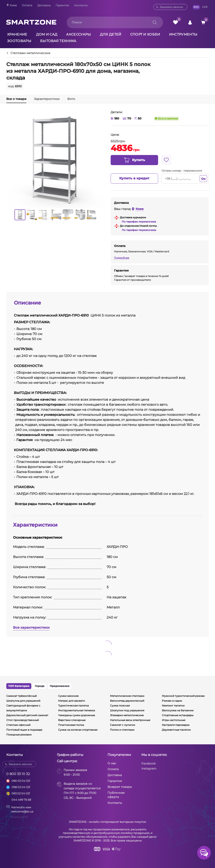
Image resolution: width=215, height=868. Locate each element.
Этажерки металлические (127, 715)
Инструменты (183, 34)
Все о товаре (16, 99)
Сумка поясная (120, 706)
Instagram (149, 769)
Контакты (81, 5)
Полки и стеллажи (122, 730)
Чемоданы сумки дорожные (77, 715)
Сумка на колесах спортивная (78, 730)
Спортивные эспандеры (178, 715)
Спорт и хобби (145, 34)
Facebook (148, 763)
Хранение (17, 34)
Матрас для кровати (71, 701)
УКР (205, 7)
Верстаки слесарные (72, 720)
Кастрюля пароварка (176, 725)
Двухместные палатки (176, 730)
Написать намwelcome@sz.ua (20, 809)
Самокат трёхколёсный (22, 696)
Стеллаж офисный (18, 725)
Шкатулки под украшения (127, 710)
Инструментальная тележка (77, 710)
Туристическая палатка (73, 706)
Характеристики (47, 99)
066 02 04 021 (21, 781)
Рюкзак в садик (172, 701)
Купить (134, 160)
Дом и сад (47, 34)
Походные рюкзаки (19, 735)
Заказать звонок (171, 7)
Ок (203, 179)
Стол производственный (23, 720)
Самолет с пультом (123, 725)
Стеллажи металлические (30, 53)
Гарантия (62, 5)
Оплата (27, 5)
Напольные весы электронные (130, 720)
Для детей (111, 34)
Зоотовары (19, 41)
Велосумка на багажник (178, 710)
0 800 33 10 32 (18, 774)
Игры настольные (174, 720)
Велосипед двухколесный (127, 701)
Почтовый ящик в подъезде (24, 730)
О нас (112, 763)
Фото (71, 99)
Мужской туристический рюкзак (183, 696)
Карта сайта (19, 817)
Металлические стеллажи (127, 696)
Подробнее (122, 258)
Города (40, 686)
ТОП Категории (19, 686)
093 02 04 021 (21, 793)
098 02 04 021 (21, 787)
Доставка (44, 5)
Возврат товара (120, 787)
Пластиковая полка (71, 725)
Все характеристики (31, 627)
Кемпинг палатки (173, 706)
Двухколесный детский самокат (27, 715)
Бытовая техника (58, 41)
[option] (20, 215)
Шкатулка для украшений (23, 701)
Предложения (60, 686)
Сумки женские (68, 696)
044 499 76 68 (21, 800)
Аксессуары (79, 34)
